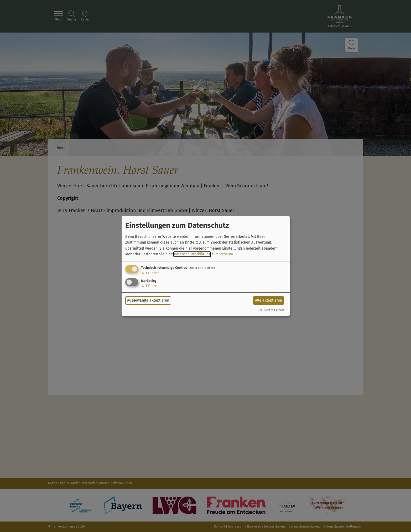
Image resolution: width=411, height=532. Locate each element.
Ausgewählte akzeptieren (148, 300)
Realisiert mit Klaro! (271, 310)
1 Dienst (150, 273)
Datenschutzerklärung (192, 254)
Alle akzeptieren (269, 300)
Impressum (224, 254)
